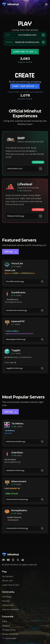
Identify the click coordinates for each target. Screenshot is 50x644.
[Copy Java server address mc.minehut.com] (25, 35)
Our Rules (7, 597)
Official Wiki (8, 605)
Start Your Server (25, 87)
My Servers (8, 576)
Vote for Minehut (10, 610)
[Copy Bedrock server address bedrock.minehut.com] (25, 42)
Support (6, 626)
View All (10, 252)
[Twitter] (18, 560)
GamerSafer (9, 638)
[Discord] (3, 560)
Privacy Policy (9, 630)
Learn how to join (25, 52)
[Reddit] (23, 560)
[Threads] (13, 560)
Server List (7, 581)
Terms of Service (10, 634)
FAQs (5, 621)
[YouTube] (8, 560)
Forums (6, 601)
